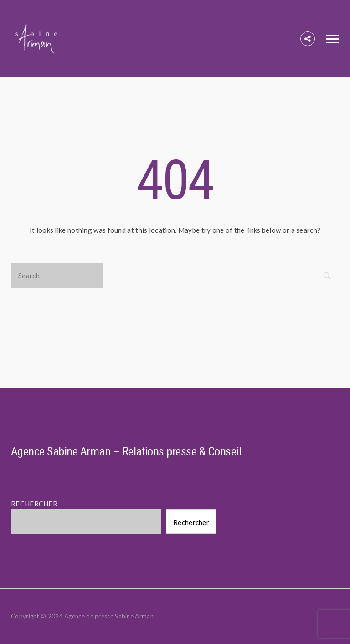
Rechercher (191, 522)
